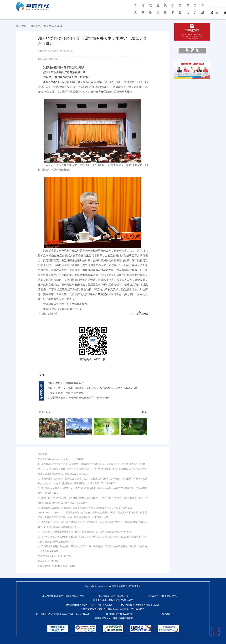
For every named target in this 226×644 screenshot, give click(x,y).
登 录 (212, 9)
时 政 (143, 11)
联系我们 (167, 614)
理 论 (188, 11)
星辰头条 (49, 26)
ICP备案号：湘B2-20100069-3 (163, 596)
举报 (132, 314)
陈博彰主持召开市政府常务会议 (66, 393)
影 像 (173, 11)
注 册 (217, 9)
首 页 (136, 11)
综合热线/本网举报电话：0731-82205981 (63, 614)
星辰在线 (36, 26)
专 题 (203, 11)
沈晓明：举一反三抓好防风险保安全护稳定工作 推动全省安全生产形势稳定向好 (93, 388)
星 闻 (158, 11)
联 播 (150, 11)
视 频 (165, 11)
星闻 (60, 26)
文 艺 (195, 11)
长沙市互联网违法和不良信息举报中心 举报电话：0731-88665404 (113, 609)
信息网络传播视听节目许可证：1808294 (141, 605)
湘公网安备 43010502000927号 (113, 596)
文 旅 (180, 11)
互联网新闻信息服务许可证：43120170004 (63, 596)
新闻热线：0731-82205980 (119, 614)
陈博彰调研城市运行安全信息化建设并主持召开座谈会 (79, 398)
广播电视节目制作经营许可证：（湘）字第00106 (88, 605)
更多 (144, 412)
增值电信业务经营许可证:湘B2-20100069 (113, 600)
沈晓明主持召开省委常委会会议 (66, 383)
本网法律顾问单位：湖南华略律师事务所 (113, 618)
